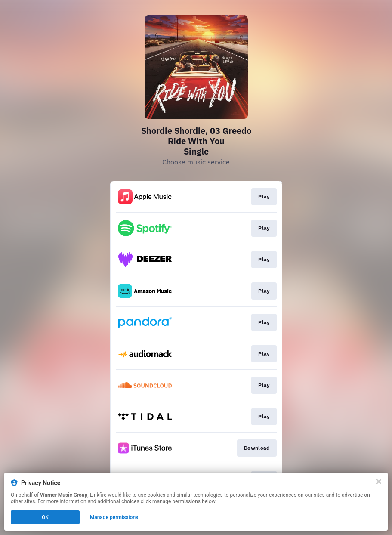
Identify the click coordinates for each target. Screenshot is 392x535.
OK (45, 517)
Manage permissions (114, 517)
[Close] (379, 482)
